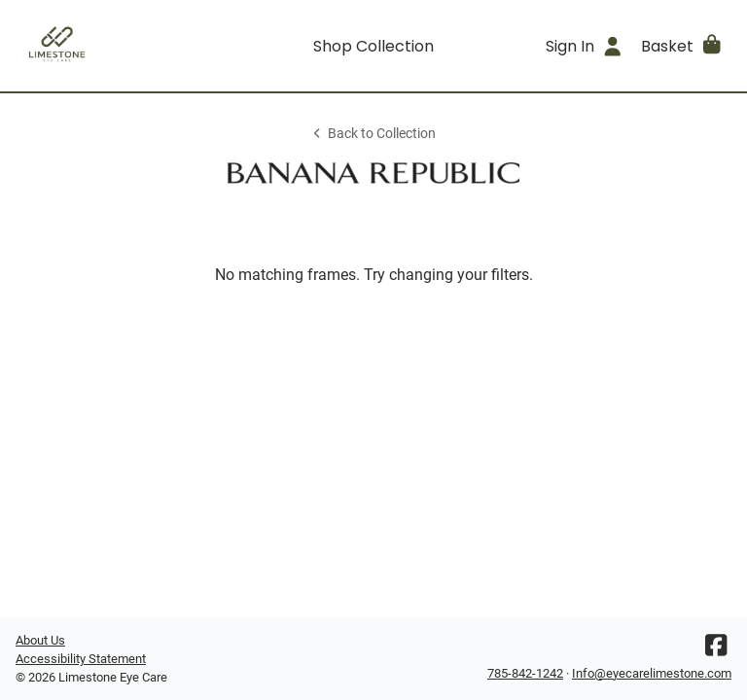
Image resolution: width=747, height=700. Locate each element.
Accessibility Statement (81, 659)
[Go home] (105, 46)
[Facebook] (716, 650)
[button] (682, 46)
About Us (40, 640)
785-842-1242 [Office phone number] (525, 673)
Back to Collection (373, 134)
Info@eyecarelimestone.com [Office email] (652, 673)
